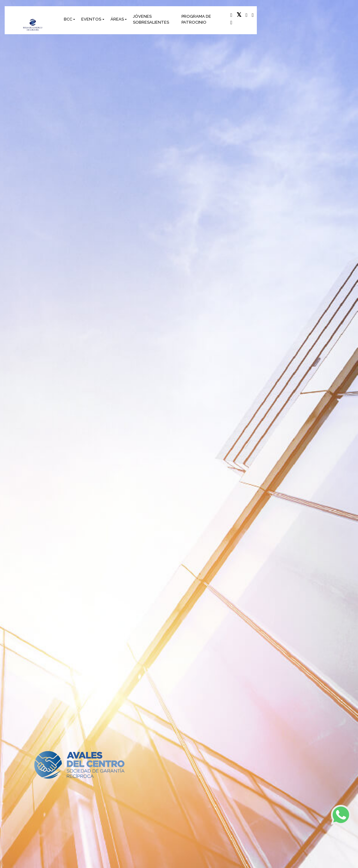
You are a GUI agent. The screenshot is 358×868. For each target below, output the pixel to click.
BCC (68, 19)
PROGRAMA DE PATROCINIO (196, 19)
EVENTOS (91, 19)
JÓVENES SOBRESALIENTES (151, 19)
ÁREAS (117, 19)
